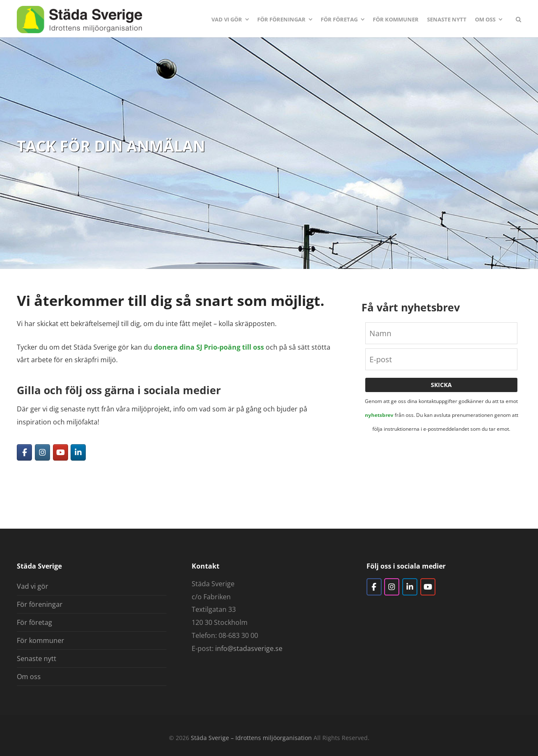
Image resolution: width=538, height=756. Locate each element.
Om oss (29, 677)
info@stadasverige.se (249, 648)
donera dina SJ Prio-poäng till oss (209, 347)
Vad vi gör (33, 586)
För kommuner (41, 640)
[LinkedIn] (78, 452)
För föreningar (40, 604)
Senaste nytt (37, 659)
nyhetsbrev (379, 415)
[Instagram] (42, 452)
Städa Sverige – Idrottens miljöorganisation (251, 738)
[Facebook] (24, 452)
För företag (34, 622)
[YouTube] (61, 452)
